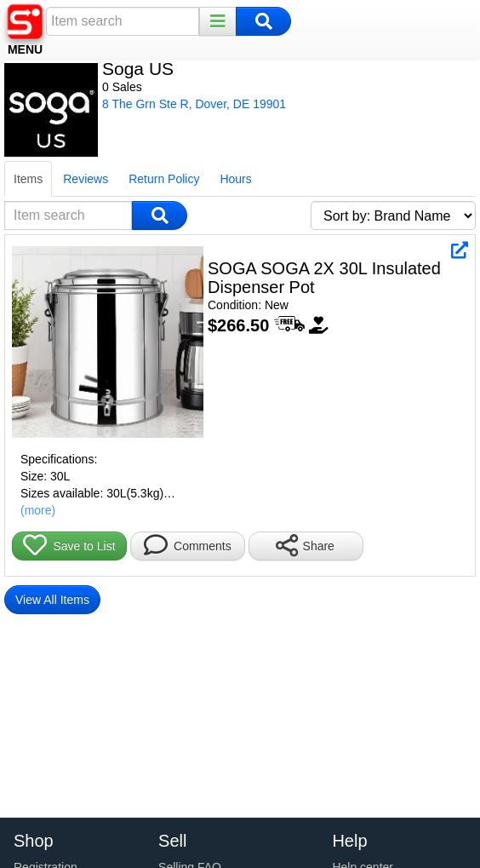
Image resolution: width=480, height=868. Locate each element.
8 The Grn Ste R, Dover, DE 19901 (194, 104)
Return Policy (164, 179)
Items (28, 179)
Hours (235, 179)
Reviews (86, 179)
